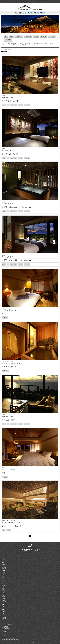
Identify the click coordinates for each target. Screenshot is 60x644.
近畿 (6, 49)
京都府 (4, 597)
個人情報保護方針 (5, 628)
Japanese (31, 12)
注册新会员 (24, 12)
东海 (3, 583)
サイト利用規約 (5, 627)
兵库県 (4, 600)
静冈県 (4, 587)
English (38, 12)
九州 (3, 614)
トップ (2, 49)
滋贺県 (4, 595)
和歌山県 (4, 602)
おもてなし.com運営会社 (7, 625)
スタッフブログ (5, 637)
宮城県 (4, 560)
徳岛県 (4, 611)
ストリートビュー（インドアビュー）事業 (10, 639)
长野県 (4, 574)
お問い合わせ (4, 630)
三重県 (4, 590)
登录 (17, 12)
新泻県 (4, 572)
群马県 (4, 566)
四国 (3, 609)
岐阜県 (4, 585)
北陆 (3, 577)
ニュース (3, 635)
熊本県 (4, 616)
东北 (3, 557)
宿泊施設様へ (4, 632)
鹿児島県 (4, 618)
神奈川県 (4, 568)
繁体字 (44, 12)
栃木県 (4, 564)
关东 (3, 562)
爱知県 (4, 589)
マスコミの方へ (5, 634)
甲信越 (3, 570)
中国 (3, 604)
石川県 (4, 579)
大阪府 (4, 598)
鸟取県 (4, 607)
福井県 (4, 581)
